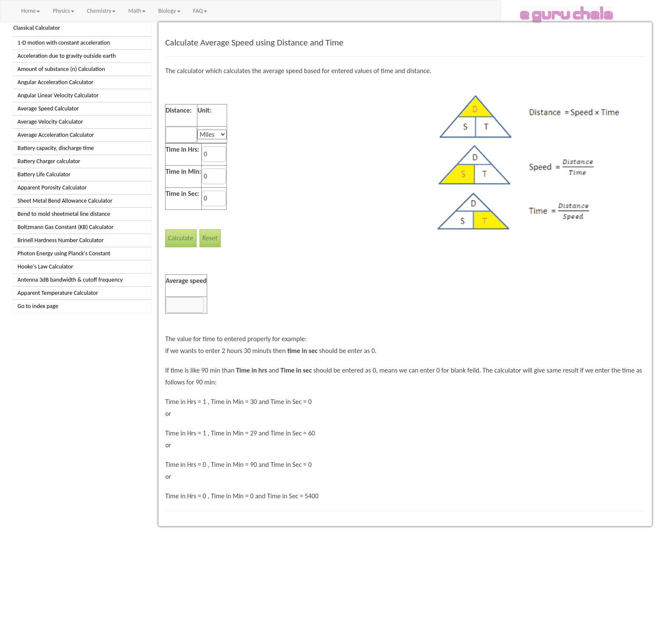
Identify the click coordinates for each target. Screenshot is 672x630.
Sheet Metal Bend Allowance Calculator (65, 201)
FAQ (200, 11)
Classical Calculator (37, 28)
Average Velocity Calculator (50, 122)
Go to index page (38, 306)
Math (137, 11)
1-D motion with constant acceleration (63, 43)
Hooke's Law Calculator (45, 267)
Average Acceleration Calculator (56, 135)
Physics (63, 11)
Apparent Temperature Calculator (58, 293)
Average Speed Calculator (48, 109)
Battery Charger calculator (49, 161)
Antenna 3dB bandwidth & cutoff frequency (70, 280)
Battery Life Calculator (44, 174)
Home (31, 11)
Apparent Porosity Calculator (52, 188)
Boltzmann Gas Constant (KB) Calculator (65, 227)
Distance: (179, 110)
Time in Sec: (182, 194)
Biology (169, 11)
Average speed (186, 281)
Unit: (204, 110)
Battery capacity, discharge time (56, 148)
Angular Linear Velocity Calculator (58, 95)
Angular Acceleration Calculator (55, 82)
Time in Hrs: (182, 149)
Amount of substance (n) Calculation (61, 69)
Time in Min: (183, 171)
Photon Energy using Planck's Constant (64, 253)
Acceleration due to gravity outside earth (67, 56)
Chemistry (101, 11)
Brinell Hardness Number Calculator (60, 240)
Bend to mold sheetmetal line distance (64, 214)
